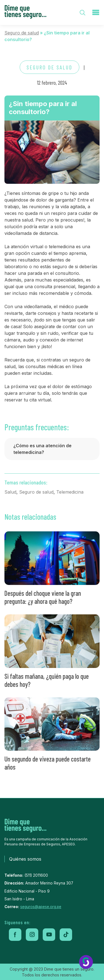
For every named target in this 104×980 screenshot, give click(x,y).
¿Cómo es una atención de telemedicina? (42, 449)
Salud (10, 492)
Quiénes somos (25, 859)
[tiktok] (66, 935)
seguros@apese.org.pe (41, 907)
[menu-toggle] (96, 13)
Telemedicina (70, 492)
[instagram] (32, 935)
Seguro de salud (22, 33)
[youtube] (49, 935)
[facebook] (15, 935)
